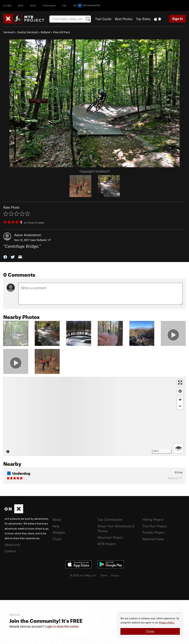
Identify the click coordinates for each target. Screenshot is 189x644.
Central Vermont (27, 32)
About (57, 519)
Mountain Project (110, 537)
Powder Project (153, 532)
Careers (10, 551)
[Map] (94, 416)
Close (150, 631)
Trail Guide (103, 19)
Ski (65, 5)
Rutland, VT (44, 240)
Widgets (59, 532)
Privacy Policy (167, 623)
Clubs (57, 539)
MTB (21, 5)
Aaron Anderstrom (28, 235)
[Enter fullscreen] (180, 383)
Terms (104, 575)
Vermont (9, 32)
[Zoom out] (180, 406)
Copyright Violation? (94, 171)
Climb (7, 5)
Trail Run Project (155, 526)
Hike (33, 5)
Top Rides (143, 19)
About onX (12, 545)
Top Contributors (110, 519)
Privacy (115, 575)
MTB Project (106, 544)
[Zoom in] (180, 400)
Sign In (177, 19)
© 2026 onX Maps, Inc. (83, 575)
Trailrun (49, 5)
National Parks (153, 539)
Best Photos (124, 19)
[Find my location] (180, 391)
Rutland (45, 32)
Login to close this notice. (62, 626)
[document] (150, 626)
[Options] (178, 448)
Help (56, 526)
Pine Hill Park (62, 32)
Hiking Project (153, 519)
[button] (5, 256)
